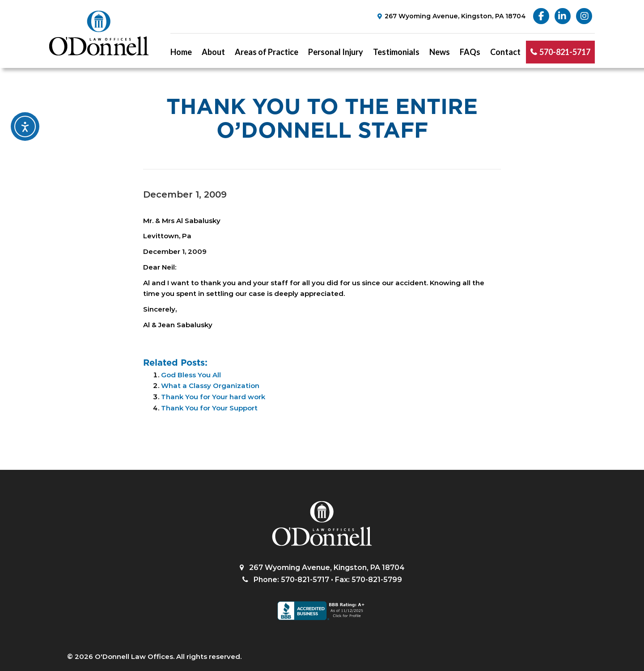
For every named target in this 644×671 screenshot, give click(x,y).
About (213, 52)
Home (181, 52)
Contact (505, 52)
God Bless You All (191, 375)
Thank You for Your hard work (213, 397)
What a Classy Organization (210, 386)
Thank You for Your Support (209, 408)
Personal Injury (336, 52)
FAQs (470, 52)
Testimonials (396, 52)
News (440, 52)
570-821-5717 (565, 52)
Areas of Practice (267, 52)
